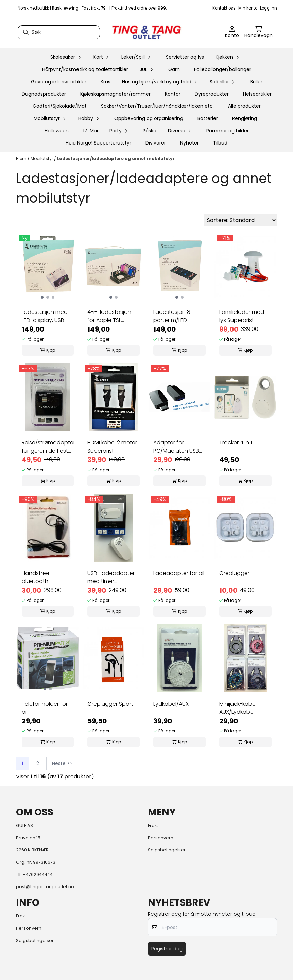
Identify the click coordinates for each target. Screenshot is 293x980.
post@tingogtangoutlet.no (45, 887)
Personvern (161, 838)
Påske (150, 131)
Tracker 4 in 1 (236, 443)
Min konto (248, 8)
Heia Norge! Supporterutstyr (98, 143)
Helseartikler (257, 94)
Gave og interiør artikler (59, 82)
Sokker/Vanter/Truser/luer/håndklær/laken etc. (157, 106)
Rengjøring (245, 118)
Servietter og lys (185, 57)
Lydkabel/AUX (171, 704)
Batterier (208, 118)
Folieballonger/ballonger (223, 69)
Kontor (173, 94)
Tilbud (220, 143)
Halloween (57, 131)
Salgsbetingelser (167, 850)
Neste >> (62, 763)
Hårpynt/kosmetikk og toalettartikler (85, 69)
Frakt (153, 825)
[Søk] (59, 32)
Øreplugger (234, 573)
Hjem (22, 159)
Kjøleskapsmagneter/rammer (115, 94)
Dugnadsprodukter (44, 94)
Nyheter (189, 143)
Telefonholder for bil (45, 708)
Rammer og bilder (228, 131)
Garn (174, 69)
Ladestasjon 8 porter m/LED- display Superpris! (176, 316)
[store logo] (146, 32)
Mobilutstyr (42, 159)
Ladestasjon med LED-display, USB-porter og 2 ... (45, 316)
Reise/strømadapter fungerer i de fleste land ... (48, 447)
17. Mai (90, 131)
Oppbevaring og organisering (149, 118)
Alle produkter (244, 106)
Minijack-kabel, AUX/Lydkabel (238, 708)
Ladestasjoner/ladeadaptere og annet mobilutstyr (116, 159)
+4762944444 (38, 874)
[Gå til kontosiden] (232, 32)
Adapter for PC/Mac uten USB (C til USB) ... (176, 447)
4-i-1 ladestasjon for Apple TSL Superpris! (109, 316)
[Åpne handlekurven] (258, 32)
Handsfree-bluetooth (37, 577)
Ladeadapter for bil (179, 573)
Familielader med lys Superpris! (242, 316)
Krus (106, 82)
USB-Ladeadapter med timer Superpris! (111, 577)
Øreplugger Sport (110, 704)
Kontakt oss (224, 8)
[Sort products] (240, 220)
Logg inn (269, 8)
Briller (256, 82)
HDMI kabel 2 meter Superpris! (112, 447)
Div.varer (156, 143)
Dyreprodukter (212, 94)
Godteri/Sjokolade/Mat (60, 106)
